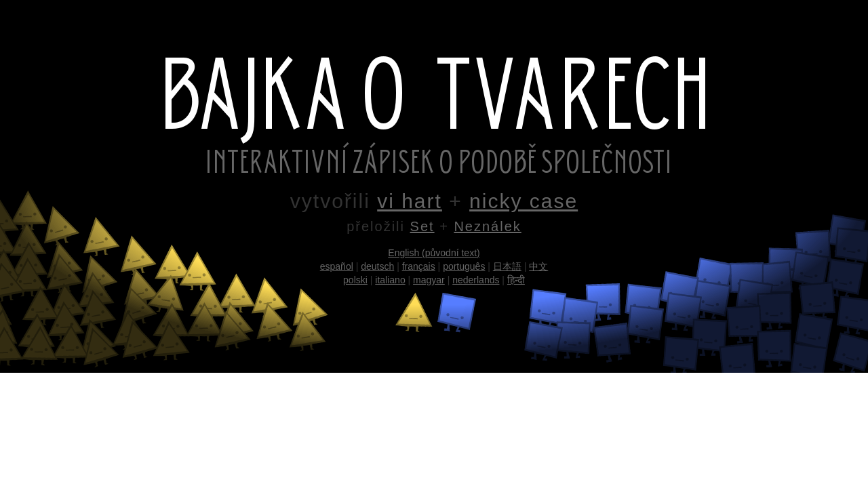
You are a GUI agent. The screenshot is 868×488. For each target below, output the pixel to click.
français (419, 266)
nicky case (524, 201)
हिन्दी (516, 280)
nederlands (476, 280)
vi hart (410, 201)
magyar (429, 280)
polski (355, 280)
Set (422, 226)
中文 (538, 266)
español (337, 266)
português (464, 266)
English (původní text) (434, 253)
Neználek (487, 226)
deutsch (377, 266)
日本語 (507, 266)
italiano (390, 280)
